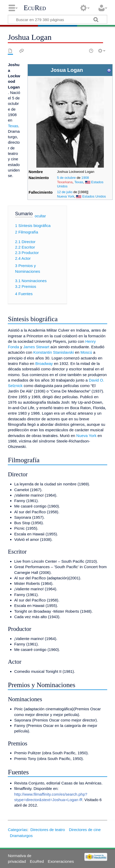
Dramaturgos (21, 836)
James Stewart (36, 347)
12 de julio (65, 192)
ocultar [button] (40, 216)
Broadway (44, 363)
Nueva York (66, 196)
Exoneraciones (61, 861)
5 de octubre (66, 178)
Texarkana (65, 182)
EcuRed (35, 8)
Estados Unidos (94, 196)
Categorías (17, 830)
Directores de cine (85, 830)
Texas (79, 182)
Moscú (86, 352)
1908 (85, 178)
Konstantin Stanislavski (53, 352)
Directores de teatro (48, 830)
